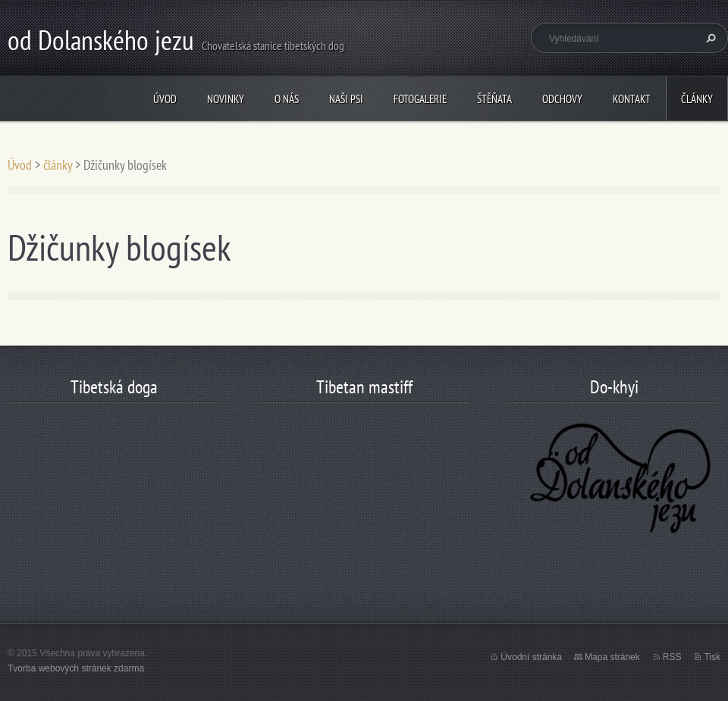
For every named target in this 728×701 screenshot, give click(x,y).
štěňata (494, 99)
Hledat (709, 38)
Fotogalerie (420, 99)
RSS (672, 657)
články (697, 99)
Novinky (226, 99)
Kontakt (632, 99)
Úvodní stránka (531, 657)
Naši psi (346, 99)
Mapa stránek (612, 657)
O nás (287, 99)
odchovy (562, 99)
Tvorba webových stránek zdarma (76, 668)
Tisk (712, 657)
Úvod (165, 99)
